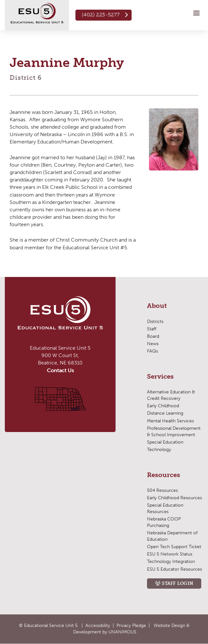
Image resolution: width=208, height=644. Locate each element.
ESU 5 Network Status (170, 554)
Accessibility (98, 626)
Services (160, 377)
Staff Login (178, 583)
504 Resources (162, 490)
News (153, 344)
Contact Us (60, 370)
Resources (164, 475)
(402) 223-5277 (101, 15)
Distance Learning (165, 413)
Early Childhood (163, 406)
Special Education (165, 442)
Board (153, 336)
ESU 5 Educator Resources (174, 569)
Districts (155, 322)
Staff (152, 329)
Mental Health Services (170, 421)
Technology (159, 450)
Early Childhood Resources (174, 498)
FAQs (152, 351)
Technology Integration (171, 561)
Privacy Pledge (131, 626)
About (157, 306)
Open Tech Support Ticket (174, 547)
